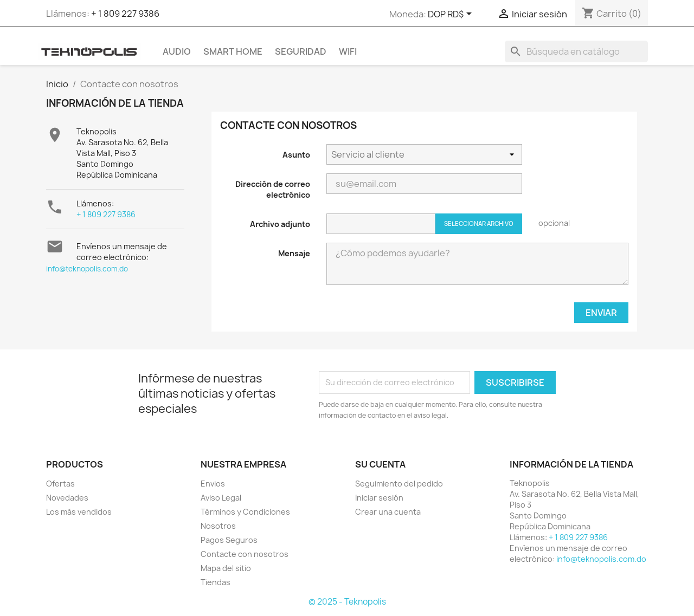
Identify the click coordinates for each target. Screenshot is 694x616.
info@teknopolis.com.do (87, 269)
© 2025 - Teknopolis (347, 602)
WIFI (348, 51)
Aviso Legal (221, 498)
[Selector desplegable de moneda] (452, 15)
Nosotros (218, 526)
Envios (213, 484)
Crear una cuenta (388, 512)
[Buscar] (576, 51)
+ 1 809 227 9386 (125, 14)
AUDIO (177, 51)
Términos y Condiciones (245, 512)
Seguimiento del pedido (399, 484)
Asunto (296, 155)
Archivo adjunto (280, 224)
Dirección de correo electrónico (273, 189)
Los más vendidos (79, 512)
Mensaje (294, 253)
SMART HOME (233, 51)
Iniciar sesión (379, 498)
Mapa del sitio (226, 568)
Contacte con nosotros (245, 554)
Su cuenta (380, 464)
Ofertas (60, 484)
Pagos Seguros (229, 540)
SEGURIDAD (301, 51)
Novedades (67, 498)
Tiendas (216, 582)
